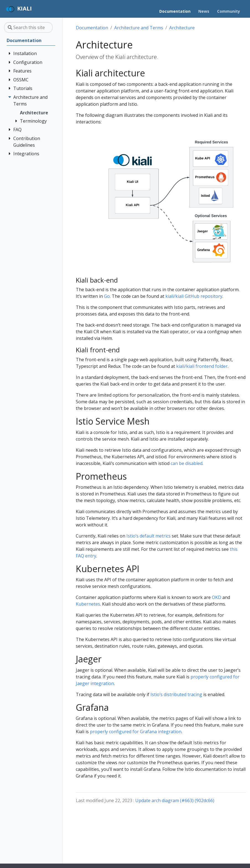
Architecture (182, 28)
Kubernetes (88, 604)
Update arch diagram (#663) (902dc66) (175, 800)
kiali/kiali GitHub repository (194, 296)
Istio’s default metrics (149, 536)
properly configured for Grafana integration (136, 732)
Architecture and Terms (139, 28)
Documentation (92, 28)
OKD (217, 597)
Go (107, 296)
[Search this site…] (28, 27)
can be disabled (187, 463)
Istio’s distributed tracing (176, 694)
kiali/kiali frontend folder (202, 366)
